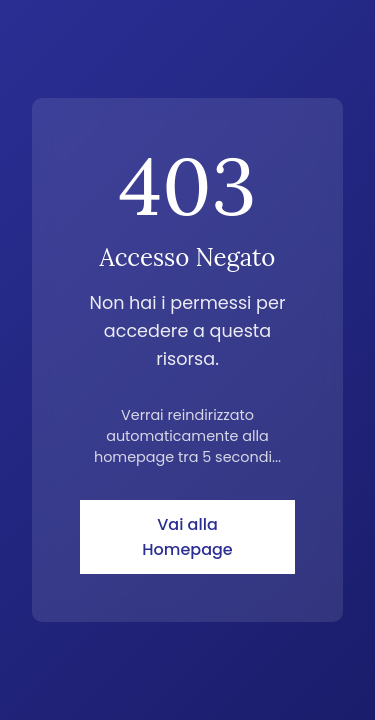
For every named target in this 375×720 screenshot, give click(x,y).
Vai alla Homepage (187, 537)
